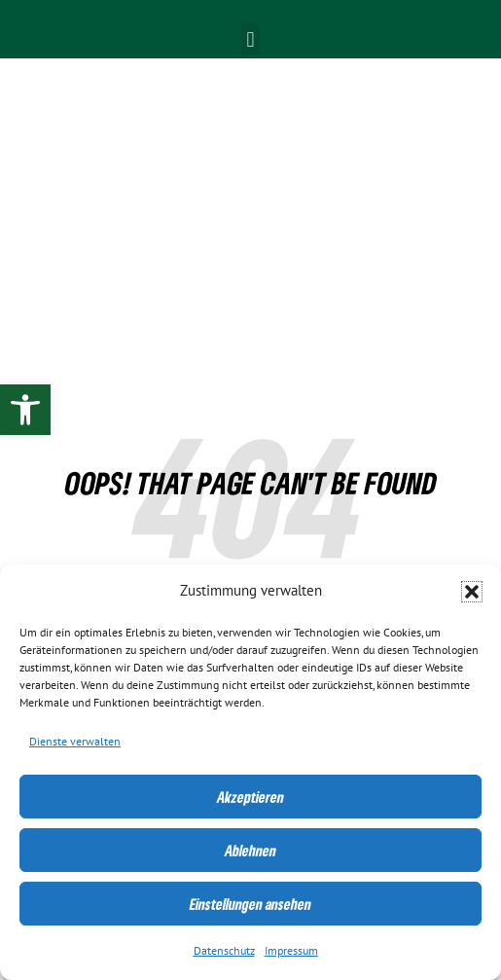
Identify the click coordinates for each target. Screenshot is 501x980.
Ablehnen (250, 851)
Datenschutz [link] (224, 951)
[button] (472, 592)
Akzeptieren (250, 797)
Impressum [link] (291, 951)
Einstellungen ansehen (250, 904)
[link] (25, 410)
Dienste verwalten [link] (75, 742)
